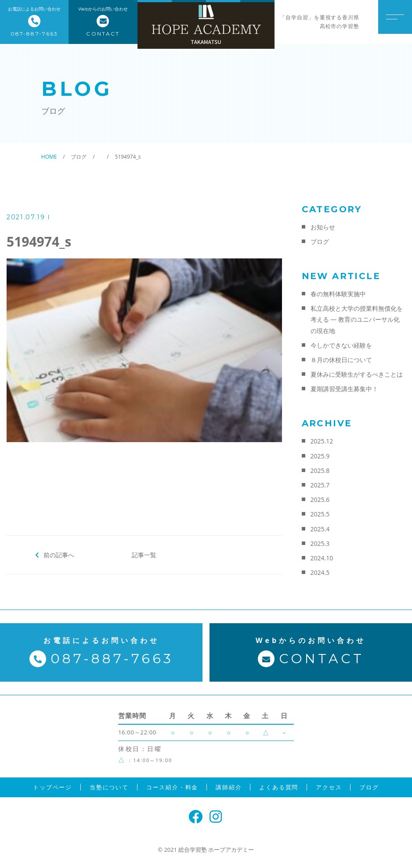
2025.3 (320, 543)
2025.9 (320, 456)
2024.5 (320, 572)
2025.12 (322, 441)
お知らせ (323, 227)
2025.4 (320, 529)
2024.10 (322, 558)
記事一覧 (144, 555)
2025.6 (320, 499)
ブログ (320, 242)
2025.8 (320, 470)
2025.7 (320, 485)
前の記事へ (59, 555)
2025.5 (320, 514)
